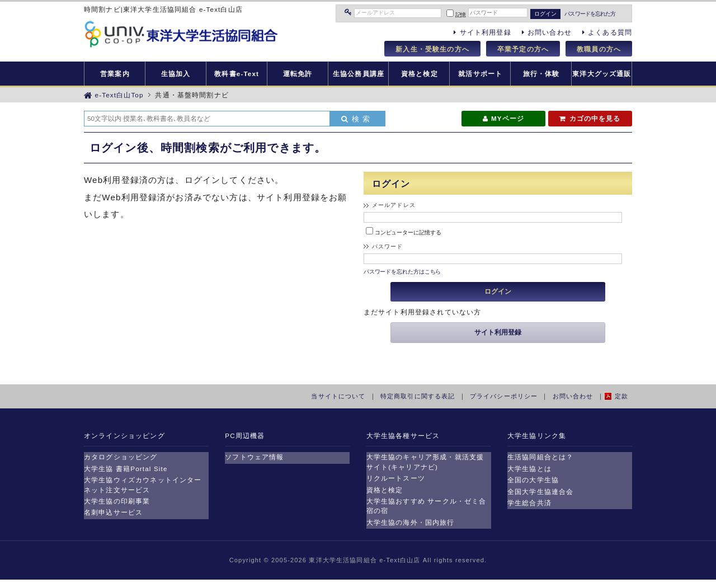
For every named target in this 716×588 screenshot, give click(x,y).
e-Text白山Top (114, 95)
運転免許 (298, 74)
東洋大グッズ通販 (602, 74)
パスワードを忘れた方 (590, 14)
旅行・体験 (541, 74)
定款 (621, 396)
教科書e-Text (237, 74)
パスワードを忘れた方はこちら (402, 272)
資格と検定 (420, 74)
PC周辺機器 (245, 436)
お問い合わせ (573, 396)
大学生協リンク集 (537, 436)
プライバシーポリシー (504, 396)
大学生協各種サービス (403, 436)
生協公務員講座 (359, 74)
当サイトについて (338, 396)
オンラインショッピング (124, 436)
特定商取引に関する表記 (418, 396)
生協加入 (176, 74)
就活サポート (480, 74)
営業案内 (115, 74)
